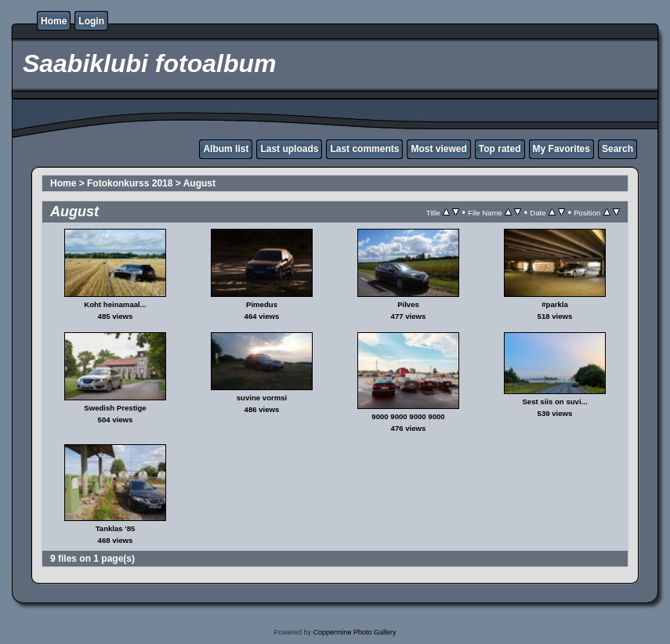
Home (54, 21)
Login (91, 21)
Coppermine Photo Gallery (354, 632)
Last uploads (289, 149)
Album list (226, 149)
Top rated (500, 149)
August (199, 183)
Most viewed (438, 149)
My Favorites (561, 149)
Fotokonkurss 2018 (130, 183)
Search (617, 149)
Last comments (364, 149)
